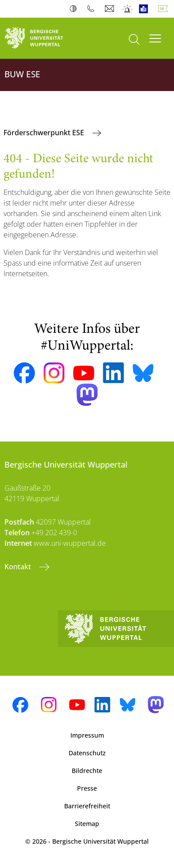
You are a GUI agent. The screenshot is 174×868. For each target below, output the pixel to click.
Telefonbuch (93, 9)
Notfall (128, 9)
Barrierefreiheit (87, 806)
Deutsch (165, 9)
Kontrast (75, 9)
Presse (87, 788)
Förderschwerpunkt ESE (45, 133)
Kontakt (19, 567)
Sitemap (87, 824)
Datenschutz (87, 753)
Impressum (87, 735)
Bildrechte (87, 771)
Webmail (110, 9)
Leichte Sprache (145, 9)
